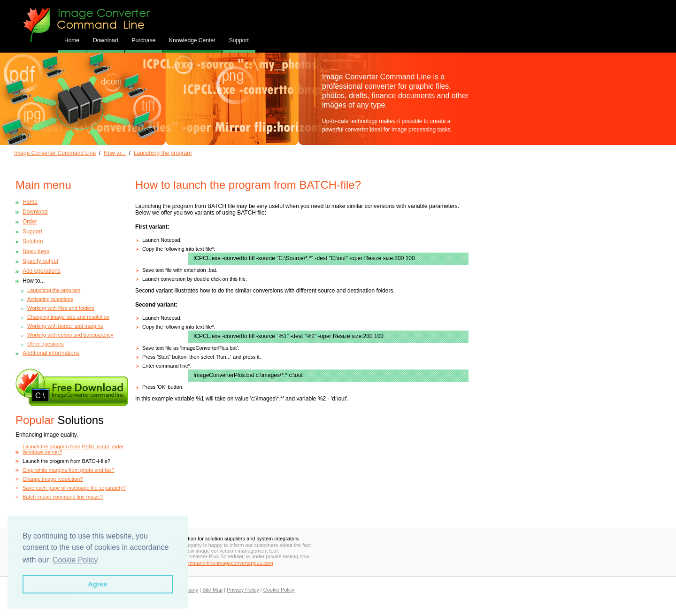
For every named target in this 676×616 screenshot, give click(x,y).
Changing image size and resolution (68, 317)
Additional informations (51, 353)
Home (72, 40)
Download (105, 40)
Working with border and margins (65, 326)
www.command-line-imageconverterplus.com (222, 563)
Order (30, 222)
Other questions (46, 344)
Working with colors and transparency (70, 335)
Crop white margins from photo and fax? (69, 470)
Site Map (212, 590)
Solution (33, 241)
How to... (115, 153)
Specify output (40, 261)
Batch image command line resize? (63, 497)
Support (239, 40)
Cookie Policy (279, 590)
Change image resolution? (53, 479)
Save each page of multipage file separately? (74, 488)
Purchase (143, 40)
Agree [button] (98, 584)
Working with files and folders (61, 308)
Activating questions (50, 299)
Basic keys (36, 251)
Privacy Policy (243, 590)
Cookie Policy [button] (75, 560)
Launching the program (163, 153)
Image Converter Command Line (55, 153)
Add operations (42, 271)
